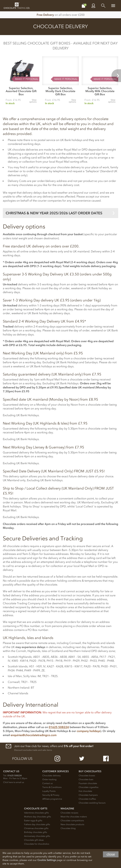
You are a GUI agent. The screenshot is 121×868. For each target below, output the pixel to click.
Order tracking (49, 779)
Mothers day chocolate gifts (37, 817)
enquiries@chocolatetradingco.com (34, 735)
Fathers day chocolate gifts (37, 824)
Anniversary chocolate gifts (37, 836)
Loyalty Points (49, 791)
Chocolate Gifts (36, 809)
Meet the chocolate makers (74, 817)
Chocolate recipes (69, 813)
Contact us (47, 783)
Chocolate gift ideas (34, 840)
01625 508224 (59, 727)
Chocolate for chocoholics (37, 844)
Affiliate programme (52, 799)
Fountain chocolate (88, 783)
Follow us (22, 759)
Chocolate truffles (87, 799)
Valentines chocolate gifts (36, 813)
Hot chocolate (85, 791)
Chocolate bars (86, 779)
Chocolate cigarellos (88, 787)
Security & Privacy (51, 795)
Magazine (67, 809)
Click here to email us (14, 782)
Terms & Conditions (52, 787)
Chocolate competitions (72, 821)
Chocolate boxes (87, 776)
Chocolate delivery (51, 776)
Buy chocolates (90, 771)
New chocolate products (72, 824)
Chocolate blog (68, 828)
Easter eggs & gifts (33, 821)
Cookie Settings (47, 860)
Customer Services (56, 771)
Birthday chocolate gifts (36, 832)
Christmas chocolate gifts (36, 828)
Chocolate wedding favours (92, 803)
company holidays (88, 731)
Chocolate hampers (88, 795)
